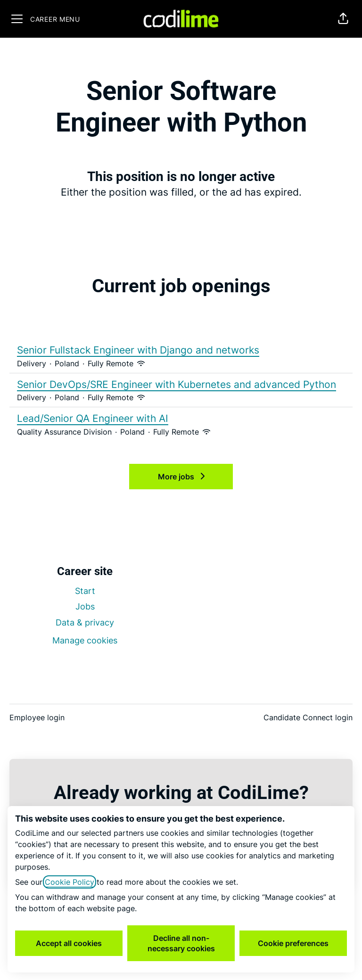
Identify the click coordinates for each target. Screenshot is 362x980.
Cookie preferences (293, 943)
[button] (343, 19)
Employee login (37, 717)
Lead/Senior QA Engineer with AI (181, 419)
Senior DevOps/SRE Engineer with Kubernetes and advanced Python (181, 385)
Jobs (85, 606)
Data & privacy (85, 622)
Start (85, 591)
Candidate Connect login (308, 717)
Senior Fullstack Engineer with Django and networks (181, 350)
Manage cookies (85, 640)
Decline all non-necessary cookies (181, 943)
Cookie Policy (70, 882)
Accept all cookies (69, 943)
